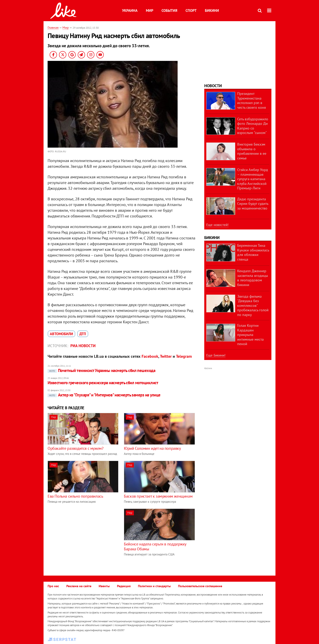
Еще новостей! (217, 225)
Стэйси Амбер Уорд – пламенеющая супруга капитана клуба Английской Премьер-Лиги (253, 179)
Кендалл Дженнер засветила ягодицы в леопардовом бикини (253, 278)
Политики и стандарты (154, 586)
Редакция (124, 586)
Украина (130, 10)
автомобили (61, 334)
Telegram (184, 356)
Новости (213, 86)
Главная (53, 27)
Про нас (53, 586)
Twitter (166, 356)
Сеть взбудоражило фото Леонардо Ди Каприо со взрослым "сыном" (253, 126)
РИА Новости (83, 346)
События (169, 10)
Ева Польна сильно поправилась (75, 496)
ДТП (83, 334)
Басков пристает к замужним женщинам (158, 496)
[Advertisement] (82, 537)
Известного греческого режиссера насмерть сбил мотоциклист (103, 383)
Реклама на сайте (79, 586)
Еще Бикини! (216, 355)
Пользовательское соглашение (200, 586)
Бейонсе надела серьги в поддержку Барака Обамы (155, 546)
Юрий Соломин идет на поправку (152, 448)
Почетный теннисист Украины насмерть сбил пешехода (101, 370)
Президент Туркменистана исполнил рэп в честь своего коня (252, 100)
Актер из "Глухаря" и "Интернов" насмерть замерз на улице (104, 395)
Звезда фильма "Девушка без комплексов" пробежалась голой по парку (253, 306)
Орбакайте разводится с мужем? (75, 448)
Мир (150, 10)
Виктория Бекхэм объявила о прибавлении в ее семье (252, 151)
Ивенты (104, 586)
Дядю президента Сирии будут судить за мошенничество (253, 204)
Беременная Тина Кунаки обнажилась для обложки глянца (253, 252)
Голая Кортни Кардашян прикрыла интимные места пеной (250, 335)
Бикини (212, 10)
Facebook (150, 356)
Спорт (191, 10)
